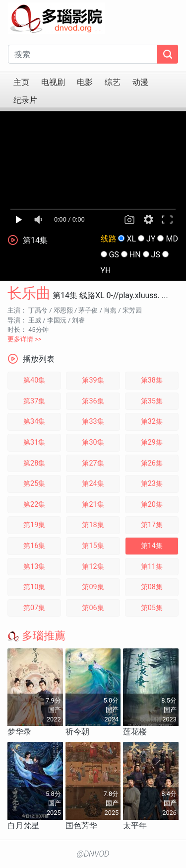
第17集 (152, 525)
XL (131, 239)
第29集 (152, 442)
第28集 (34, 463)
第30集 (93, 442)
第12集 (93, 567)
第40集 (34, 380)
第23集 (152, 484)
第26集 (152, 463)
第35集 (152, 401)
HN (135, 255)
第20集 (152, 505)
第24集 (93, 484)
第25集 (34, 484)
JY (151, 239)
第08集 (152, 587)
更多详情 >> (25, 339)
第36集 (93, 401)
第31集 (34, 442)
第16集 (34, 546)
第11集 (152, 567)
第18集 (93, 525)
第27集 (93, 463)
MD (172, 239)
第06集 (93, 608)
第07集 (34, 608)
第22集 (34, 505)
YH (106, 271)
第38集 (152, 380)
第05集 (152, 608)
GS (114, 255)
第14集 (152, 546)
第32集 (152, 422)
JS (156, 255)
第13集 (34, 567)
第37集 (34, 401)
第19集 (34, 525)
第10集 (34, 587)
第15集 (93, 546)
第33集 (93, 422)
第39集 (93, 380)
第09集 (93, 587)
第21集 (93, 505)
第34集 (34, 422)
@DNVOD (93, 854)
